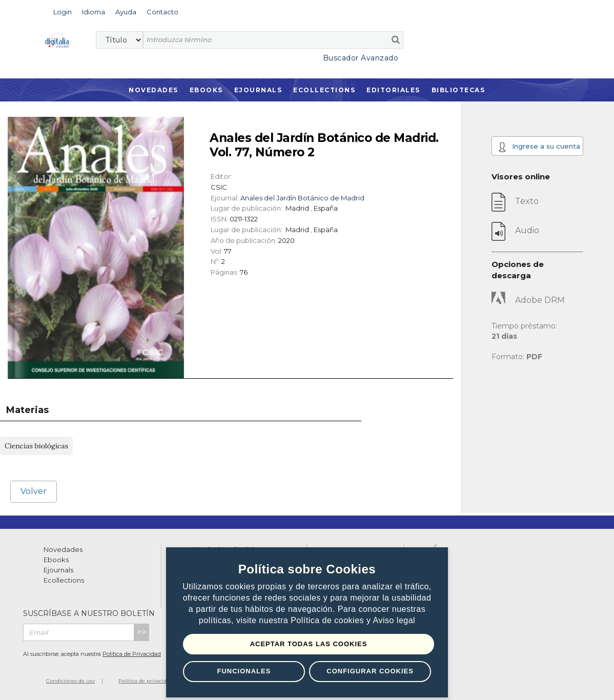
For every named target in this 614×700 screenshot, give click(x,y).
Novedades (153, 90)
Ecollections (324, 90)
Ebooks (206, 90)
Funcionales (244, 671)
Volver (34, 491)
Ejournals (258, 90)
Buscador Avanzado (361, 58)
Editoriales (393, 90)
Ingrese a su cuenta (539, 147)
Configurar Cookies (370, 671)
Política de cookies (329, 620)
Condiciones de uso (70, 681)
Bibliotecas (458, 90)
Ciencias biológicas (36, 446)
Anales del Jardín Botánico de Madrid (302, 198)
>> (141, 632)
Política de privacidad (146, 681)
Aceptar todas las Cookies (309, 644)
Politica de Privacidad (132, 654)
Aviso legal (394, 620)
